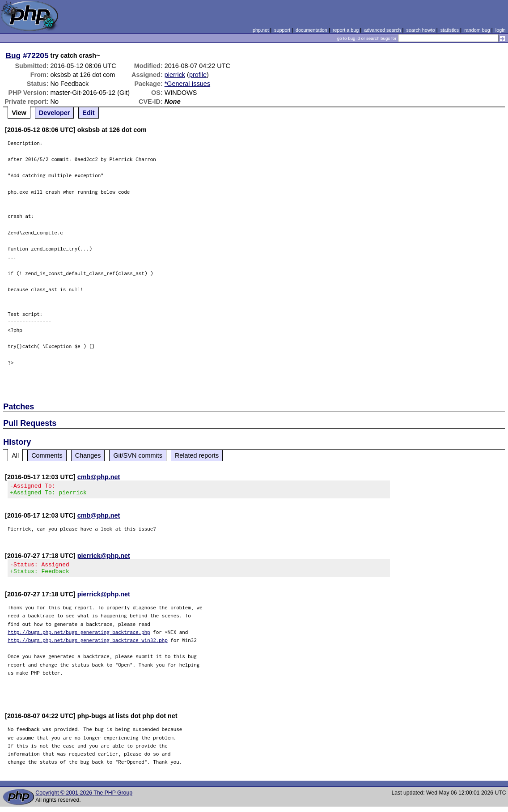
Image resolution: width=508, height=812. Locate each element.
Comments (47, 455)
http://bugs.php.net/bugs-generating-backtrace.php (79, 637)
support (282, 30)
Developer (55, 113)
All (15, 455)
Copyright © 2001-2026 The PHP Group (84, 798)
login (501, 30)
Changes (88, 455)
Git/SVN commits (138, 455)
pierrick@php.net (104, 558)
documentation (311, 30)
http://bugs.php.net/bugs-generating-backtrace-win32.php (88, 645)
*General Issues (187, 84)
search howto (420, 30)
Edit (88, 113)
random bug (477, 30)
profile (198, 75)
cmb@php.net (99, 477)
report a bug (346, 30)
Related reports (197, 455)
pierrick (175, 75)
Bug (13, 55)
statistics (450, 30)
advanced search (382, 30)
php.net (261, 30)
